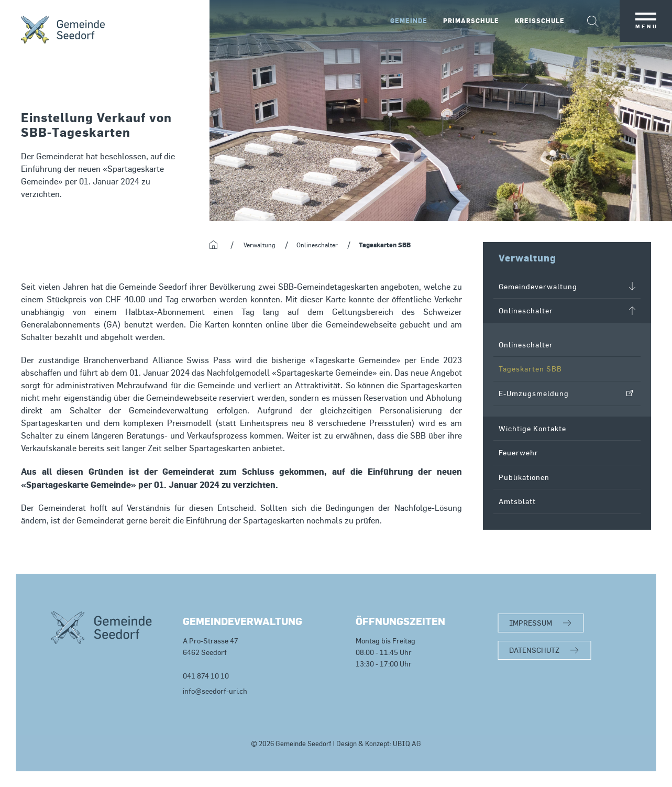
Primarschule (471, 21)
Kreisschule (540, 21)
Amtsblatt (517, 501)
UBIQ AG (407, 744)
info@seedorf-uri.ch (215, 691)
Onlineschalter (526, 345)
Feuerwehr (519, 452)
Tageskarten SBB (530, 369)
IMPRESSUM (531, 623)
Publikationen (524, 477)
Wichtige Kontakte (532, 428)
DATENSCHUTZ (534, 650)
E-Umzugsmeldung (534, 393)
